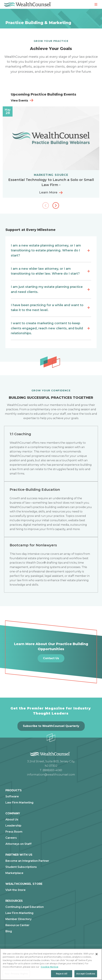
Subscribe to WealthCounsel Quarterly (51, 726)
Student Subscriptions (21, 867)
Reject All (62, 974)
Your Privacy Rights (16, 974)
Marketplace (14, 873)
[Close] (97, 954)
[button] (56, 206)
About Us (12, 820)
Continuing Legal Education (25, 907)
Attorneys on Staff (18, 844)
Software (12, 797)
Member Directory (18, 919)
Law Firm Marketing (19, 803)
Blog (9, 931)
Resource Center (17, 925)
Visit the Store (16, 890)
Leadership (13, 826)
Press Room (14, 832)
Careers (11, 838)
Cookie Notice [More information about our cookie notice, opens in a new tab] (49, 967)
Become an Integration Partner (27, 861)
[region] (51, 964)
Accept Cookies (86, 974)
